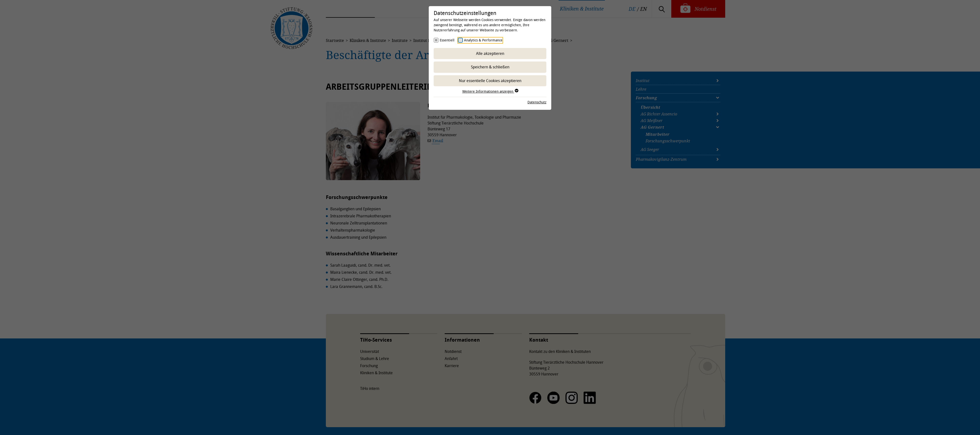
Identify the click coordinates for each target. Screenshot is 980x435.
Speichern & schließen (490, 67)
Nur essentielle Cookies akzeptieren (490, 81)
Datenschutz (537, 102)
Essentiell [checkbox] (447, 40)
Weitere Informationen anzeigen (490, 91)
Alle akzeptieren (490, 53)
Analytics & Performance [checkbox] (483, 40)
